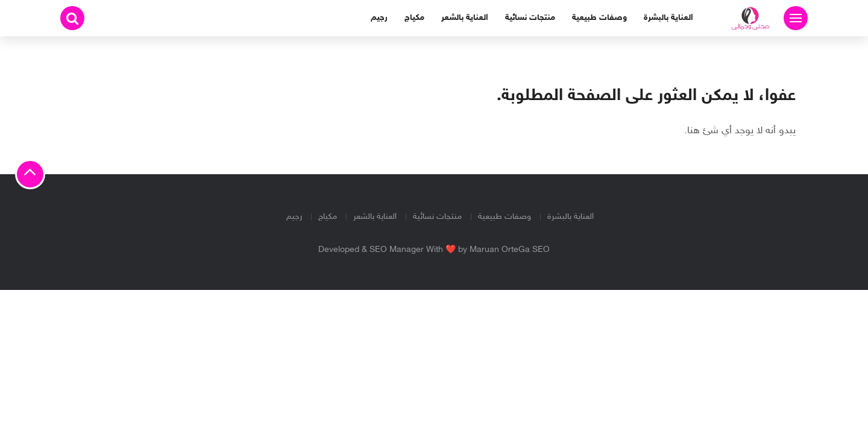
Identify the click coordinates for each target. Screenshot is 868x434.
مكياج (414, 18)
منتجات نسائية (530, 18)
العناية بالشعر (465, 18)
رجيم (379, 18)
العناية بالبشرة (668, 18)
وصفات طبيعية (599, 18)
